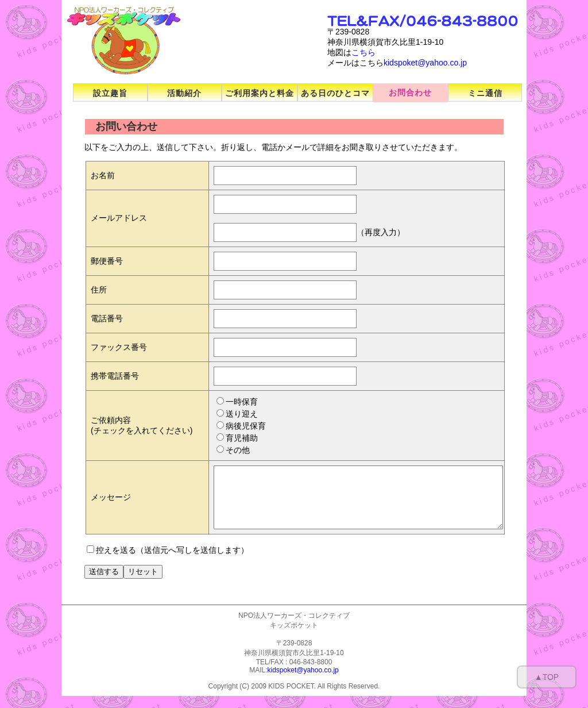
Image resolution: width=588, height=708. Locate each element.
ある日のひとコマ (335, 93)
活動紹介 (184, 93)
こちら (363, 52)
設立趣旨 (110, 93)
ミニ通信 (485, 93)
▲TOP (547, 677)
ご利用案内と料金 (260, 93)
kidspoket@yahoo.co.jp (425, 63)
